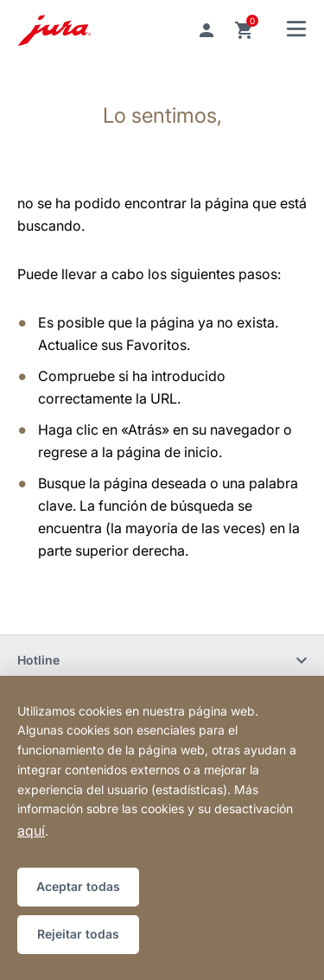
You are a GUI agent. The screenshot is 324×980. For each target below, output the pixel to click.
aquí (31, 830)
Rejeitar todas (78, 934)
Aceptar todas (78, 886)
